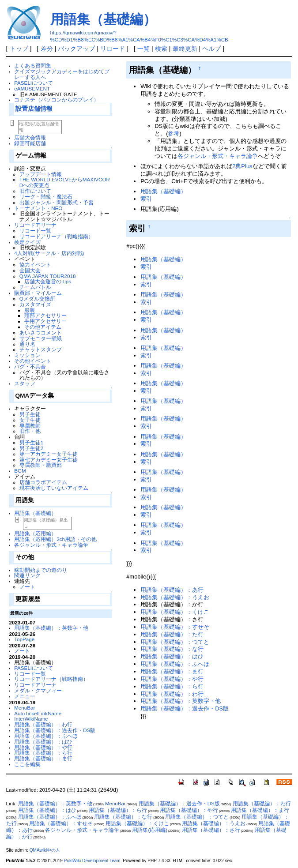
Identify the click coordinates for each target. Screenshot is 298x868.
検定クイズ (27, 242)
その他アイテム (43, 327)
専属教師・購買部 (41, 465)
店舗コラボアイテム (43, 482)
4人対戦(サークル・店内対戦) (49, 253)
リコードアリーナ (35, 225)
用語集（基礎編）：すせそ (175, 627)
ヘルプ (211, 49)
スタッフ (25, 383)
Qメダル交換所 (37, 299)
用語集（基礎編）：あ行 (172, 590)
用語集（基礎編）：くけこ (175, 612)
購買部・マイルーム (38, 293)
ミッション (27, 355)
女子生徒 (30, 420)
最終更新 (185, 49)
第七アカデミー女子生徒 (49, 460)
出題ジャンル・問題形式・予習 (57, 202)
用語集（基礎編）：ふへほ (46, 736)
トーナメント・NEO (38, 208)
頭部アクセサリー (45, 315)
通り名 (27, 344)
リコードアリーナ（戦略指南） (57, 236)
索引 (146, 199)
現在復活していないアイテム (54, 488)
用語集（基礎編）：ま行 (43, 758)
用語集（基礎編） (103, 19)
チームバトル (35, 287)
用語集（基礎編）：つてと (175, 642)
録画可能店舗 (30, 143)
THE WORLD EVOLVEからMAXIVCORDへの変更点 (65, 182)
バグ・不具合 (30, 366)
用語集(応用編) (150, 830)
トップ (19, 49)
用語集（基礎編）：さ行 (211, 830)
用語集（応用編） (35, 533)
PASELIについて (34, 83)
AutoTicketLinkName (38, 713)
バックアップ (76, 49)
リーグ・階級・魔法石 (46, 197)
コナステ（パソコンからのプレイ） (57, 100)
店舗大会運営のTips (48, 281)
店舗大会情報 (30, 137)
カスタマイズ (35, 304)
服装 (30, 310)
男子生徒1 (31, 442)
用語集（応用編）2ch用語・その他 (55, 539)
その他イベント (33, 361)
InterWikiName (31, 719)
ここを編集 (27, 764)
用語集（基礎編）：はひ (43, 742)
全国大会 (30, 270)
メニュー (25, 696)
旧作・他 (30, 431)
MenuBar (25, 708)
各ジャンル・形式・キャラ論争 (51, 545)
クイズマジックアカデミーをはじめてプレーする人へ (62, 74)
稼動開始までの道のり (41, 570)
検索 (161, 49)
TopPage (24, 639)
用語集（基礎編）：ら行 (43, 753)
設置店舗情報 (34, 109)
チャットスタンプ (41, 349)
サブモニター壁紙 (41, 338)
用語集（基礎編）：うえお (175, 597)
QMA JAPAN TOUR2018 (48, 276)
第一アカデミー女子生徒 (49, 454)
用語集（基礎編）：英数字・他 (51, 628)
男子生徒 (30, 414)
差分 (47, 49)
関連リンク (27, 575)
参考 (174, 133)
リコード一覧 (35, 231)
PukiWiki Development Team (92, 861)
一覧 (143, 49)
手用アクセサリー (45, 321)
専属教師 (30, 426)
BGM (20, 471)
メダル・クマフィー (38, 690)
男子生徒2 (31, 448)
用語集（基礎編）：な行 (172, 649)
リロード (113, 49)
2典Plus (242, 166)
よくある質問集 (33, 66)
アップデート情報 (41, 174)
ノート (27, 587)
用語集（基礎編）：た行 (172, 634)
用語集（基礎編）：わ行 (43, 724)
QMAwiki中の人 (45, 850)
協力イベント (35, 265)
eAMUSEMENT (32, 88)
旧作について (35, 191)
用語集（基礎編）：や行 (43, 747)
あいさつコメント (41, 333)
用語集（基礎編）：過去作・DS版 (55, 730)
